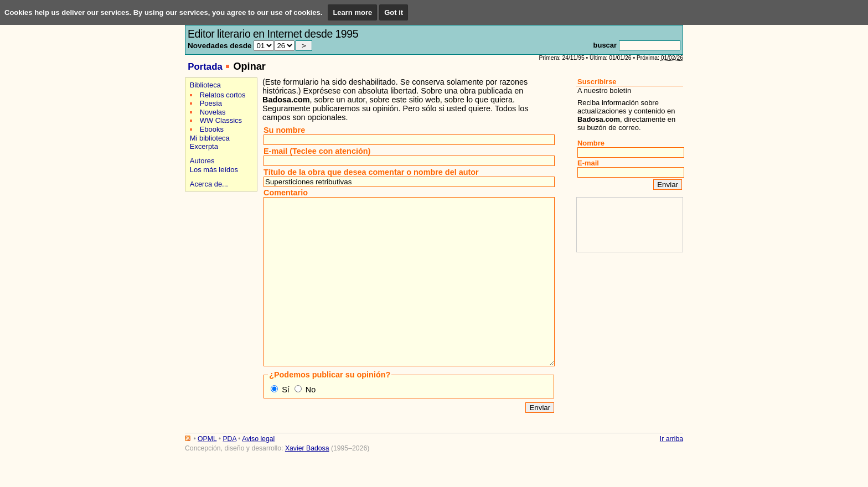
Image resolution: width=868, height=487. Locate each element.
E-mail (588, 163)
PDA (229, 472)
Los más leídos (214, 170)
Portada (205, 67)
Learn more (352, 12)
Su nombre (284, 130)
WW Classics (221, 120)
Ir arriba (671, 472)
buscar (605, 45)
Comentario (286, 193)
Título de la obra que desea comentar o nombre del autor (371, 172)
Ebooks (212, 129)
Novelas (213, 112)
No (311, 423)
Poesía (211, 103)
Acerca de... (209, 184)
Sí (286, 423)
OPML (207, 472)
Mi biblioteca (210, 138)
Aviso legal (258, 472)
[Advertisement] (219, 233)
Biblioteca (205, 85)
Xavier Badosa (307, 481)
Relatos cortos (223, 95)
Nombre (591, 143)
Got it (394, 12)
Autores (202, 161)
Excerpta (204, 146)
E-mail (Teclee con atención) (317, 151)
